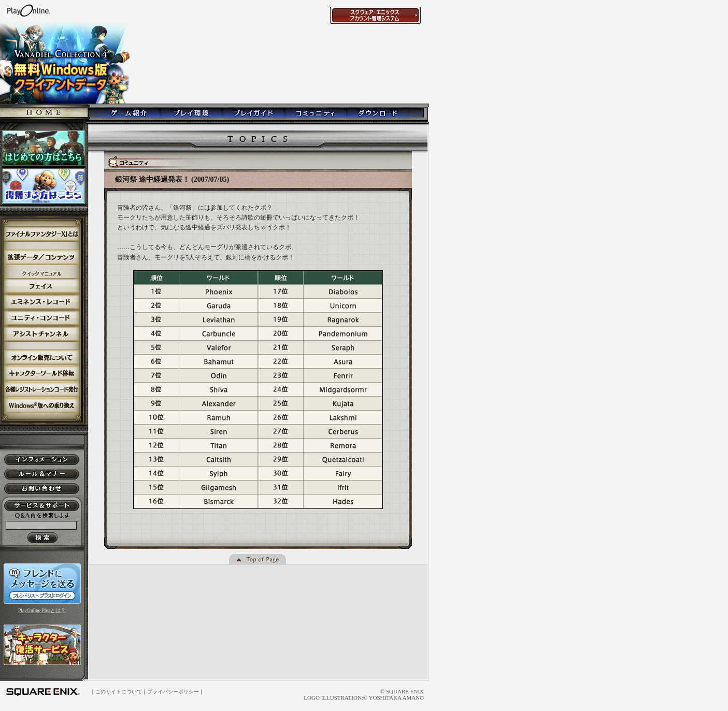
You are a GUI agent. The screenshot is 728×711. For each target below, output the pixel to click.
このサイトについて (119, 692)
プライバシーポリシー (173, 692)
